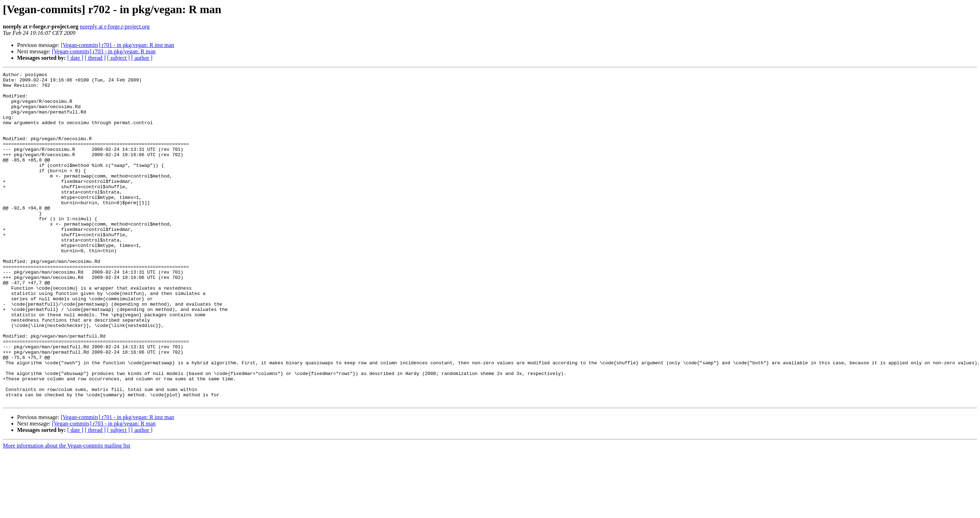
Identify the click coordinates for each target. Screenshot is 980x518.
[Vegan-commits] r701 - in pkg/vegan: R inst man (118, 45)
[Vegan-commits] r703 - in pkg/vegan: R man (104, 51)
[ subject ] (118, 58)
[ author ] (142, 58)
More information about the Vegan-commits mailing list (67, 512)
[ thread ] (95, 58)
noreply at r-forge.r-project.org (115, 27)
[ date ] (75, 58)
